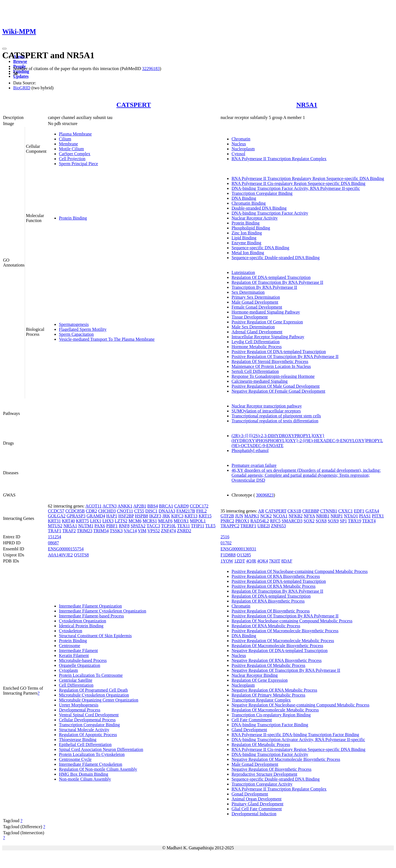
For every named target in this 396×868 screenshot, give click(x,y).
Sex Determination (248, 292)
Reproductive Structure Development (264, 774)
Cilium (65, 139)
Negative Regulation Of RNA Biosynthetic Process (277, 660)
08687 (53, 543)
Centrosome (69, 646)
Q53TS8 (81, 555)
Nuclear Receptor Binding (255, 675)
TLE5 (211, 526)
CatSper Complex (75, 154)
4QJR (251, 561)
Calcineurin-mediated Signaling (260, 381)
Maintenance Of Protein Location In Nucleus (271, 366)
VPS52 (154, 531)
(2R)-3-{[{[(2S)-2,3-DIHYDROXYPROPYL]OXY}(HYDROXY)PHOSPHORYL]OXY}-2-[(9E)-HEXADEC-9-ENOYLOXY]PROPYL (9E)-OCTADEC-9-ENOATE (307, 441)
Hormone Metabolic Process (257, 347)
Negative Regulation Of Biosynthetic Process (272, 769)
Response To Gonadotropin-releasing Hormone (273, 376)
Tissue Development (250, 317)
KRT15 (205, 516)
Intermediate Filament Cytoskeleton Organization (102, 611)
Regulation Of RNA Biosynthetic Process (268, 601)
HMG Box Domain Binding (83, 774)
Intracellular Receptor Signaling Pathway (268, 337)
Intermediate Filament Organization (90, 606)
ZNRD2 (184, 531)
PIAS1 (365, 516)
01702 (226, 543)
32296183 (151, 69)
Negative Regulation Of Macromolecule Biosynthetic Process (286, 759)
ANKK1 (125, 506)
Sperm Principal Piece (78, 164)
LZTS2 (121, 521)
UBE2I (264, 526)
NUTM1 (86, 526)
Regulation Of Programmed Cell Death (93, 690)
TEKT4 (369, 521)
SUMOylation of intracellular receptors (266, 411)
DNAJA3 (167, 511)
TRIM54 (101, 531)
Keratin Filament (74, 655)
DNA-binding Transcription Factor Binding (270, 725)
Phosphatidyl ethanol (250, 450)
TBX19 (354, 521)
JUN (239, 516)
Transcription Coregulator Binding (262, 193)
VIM (142, 531)
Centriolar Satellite (75, 680)
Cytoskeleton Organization (82, 621)
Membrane (68, 144)
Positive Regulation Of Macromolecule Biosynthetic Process (285, 631)
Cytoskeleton (70, 631)
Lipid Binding (244, 238)
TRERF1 (248, 526)
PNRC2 (227, 521)
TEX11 (184, 526)
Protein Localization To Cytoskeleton (92, 754)
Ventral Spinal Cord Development (89, 715)
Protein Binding (73, 218)
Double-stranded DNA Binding (259, 208)
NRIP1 (337, 516)
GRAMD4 (96, 516)
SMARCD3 (292, 521)
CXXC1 (345, 511)
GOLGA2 (57, 516)
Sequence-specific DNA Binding (260, 248)
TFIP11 (197, 526)
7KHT (275, 561)
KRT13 (191, 516)
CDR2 (91, 511)
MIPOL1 (198, 521)
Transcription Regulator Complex (261, 700)
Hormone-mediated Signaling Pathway (266, 312)
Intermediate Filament (78, 651)
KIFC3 (177, 516)
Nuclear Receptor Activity (255, 218)
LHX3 (108, 521)
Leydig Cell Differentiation (256, 342)
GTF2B (227, 516)
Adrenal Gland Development (257, 332)
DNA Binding (244, 198)
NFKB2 (296, 516)
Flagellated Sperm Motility (83, 329)
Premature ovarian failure (254, 465)
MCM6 (135, 521)
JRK (166, 516)
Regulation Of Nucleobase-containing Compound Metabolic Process (292, 621)
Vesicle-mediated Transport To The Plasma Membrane (107, 339)
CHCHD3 (107, 511)
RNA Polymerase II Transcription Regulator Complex (279, 159)
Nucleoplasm (243, 149)
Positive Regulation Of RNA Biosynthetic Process (276, 576)
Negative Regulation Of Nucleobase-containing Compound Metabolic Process (300, 705)
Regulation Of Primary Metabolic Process (268, 695)
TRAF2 (69, 531)
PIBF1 (112, 526)
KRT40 (68, 521)
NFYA (309, 516)
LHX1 (96, 521)
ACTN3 (110, 506)
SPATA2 (138, 526)
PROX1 (242, 521)
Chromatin (241, 139)
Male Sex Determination (253, 327)
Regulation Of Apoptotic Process (88, 735)
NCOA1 (280, 516)
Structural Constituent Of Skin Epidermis (95, 636)
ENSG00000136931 (238, 549)
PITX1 (378, 516)
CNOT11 (125, 511)
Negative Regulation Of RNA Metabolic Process (274, 690)
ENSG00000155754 (66, 549)
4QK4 (262, 561)
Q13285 (244, 555)
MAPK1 (252, 516)
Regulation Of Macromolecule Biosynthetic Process (277, 646)
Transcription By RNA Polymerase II (264, 287)
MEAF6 (165, 521)
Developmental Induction (254, 814)
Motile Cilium (71, 149)
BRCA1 (166, 506)
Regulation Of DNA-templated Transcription (271, 277)
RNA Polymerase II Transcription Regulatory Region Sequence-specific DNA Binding (308, 178)
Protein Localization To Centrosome (91, 675)
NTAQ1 (351, 516)
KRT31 (54, 521)
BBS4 (153, 506)
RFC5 (275, 521)
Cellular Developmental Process (87, 720)
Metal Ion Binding (248, 253)
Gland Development (249, 730)
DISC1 (151, 511)
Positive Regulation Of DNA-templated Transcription (279, 352)
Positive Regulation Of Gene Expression (267, 322)
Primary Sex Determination (256, 297)
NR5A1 (307, 105)
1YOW (227, 561)
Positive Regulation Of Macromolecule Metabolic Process (283, 641)
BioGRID (22, 88)
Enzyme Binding (246, 243)
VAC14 (130, 531)
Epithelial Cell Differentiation (85, 744)
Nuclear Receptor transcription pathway (267, 406)
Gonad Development (250, 794)
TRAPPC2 (230, 526)
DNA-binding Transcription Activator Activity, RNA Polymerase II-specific (298, 740)
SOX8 (321, 521)
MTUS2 (55, 526)
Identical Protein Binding (81, 626)
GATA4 (372, 511)
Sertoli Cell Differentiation (255, 371)
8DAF (287, 561)
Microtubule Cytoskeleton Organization (94, 695)
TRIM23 (84, 531)
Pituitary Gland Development (257, 804)
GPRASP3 (76, 516)
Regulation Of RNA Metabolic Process (266, 626)
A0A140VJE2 (60, 555)
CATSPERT (134, 105)
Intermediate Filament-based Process (91, 616)
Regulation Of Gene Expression (260, 680)
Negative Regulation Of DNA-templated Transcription (280, 651)
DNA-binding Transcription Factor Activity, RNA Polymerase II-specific (296, 188)
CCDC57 (56, 511)
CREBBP (311, 511)
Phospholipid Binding (251, 228)
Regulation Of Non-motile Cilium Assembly (98, 769)
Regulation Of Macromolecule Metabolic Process (275, 710)
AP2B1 (140, 506)
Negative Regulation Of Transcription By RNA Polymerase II (286, 670)
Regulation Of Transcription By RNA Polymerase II (277, 282)
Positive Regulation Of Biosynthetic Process (271, 611)
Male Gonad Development (255, 302)
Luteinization (243, 272)
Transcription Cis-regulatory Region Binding (271, 715)
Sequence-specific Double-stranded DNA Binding (276, 258)
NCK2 (266, 516)
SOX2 (309, 521)
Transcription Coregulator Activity (262, 784)
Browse (20, 61)
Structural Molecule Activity (84, 730)
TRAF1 (55, 531)
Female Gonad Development (257, 307)
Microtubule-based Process (83, 660)
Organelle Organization (79, 665)
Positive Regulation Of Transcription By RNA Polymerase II (285, 357)
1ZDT (240, 561)
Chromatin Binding (249, 203)
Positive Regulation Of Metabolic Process (268, 665)
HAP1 (112, 516)
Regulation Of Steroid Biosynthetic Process (270, 361)
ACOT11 (94, 506)
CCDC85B (75, 511)
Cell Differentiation (76, 685)
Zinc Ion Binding (247, 233)
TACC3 (153, 526)
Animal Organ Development (257, 799)
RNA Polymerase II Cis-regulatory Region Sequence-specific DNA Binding (299, 183)
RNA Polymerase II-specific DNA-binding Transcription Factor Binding (295, 735)
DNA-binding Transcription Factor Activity (270, 213)
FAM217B (186, 511)
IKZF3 (155, 516)
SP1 (343, 521)
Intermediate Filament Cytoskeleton (90, 764)
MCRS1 (150, 521)
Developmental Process (80, 710)
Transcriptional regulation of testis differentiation (275, 421)
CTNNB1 (329, 511)
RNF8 (124, 526)
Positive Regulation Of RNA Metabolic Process (273, 586)
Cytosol (238, 154)
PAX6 (100, 526)
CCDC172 (199, 506)
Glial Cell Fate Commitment (257, 809)
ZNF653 (278, 526)
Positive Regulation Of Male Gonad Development (276, 386)
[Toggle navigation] (4, 49)
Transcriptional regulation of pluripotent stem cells (276, 416)
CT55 (139, 511)
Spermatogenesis (74, 324)
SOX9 (333, 521)
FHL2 (201, 511)
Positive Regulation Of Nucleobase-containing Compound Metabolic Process (300, 571)
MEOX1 (181, 521)
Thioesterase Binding (78, 740)
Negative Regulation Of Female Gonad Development (278, 391)
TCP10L (169, 526)
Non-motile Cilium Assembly (85, 779)
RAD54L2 (260, 521)
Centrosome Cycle (75, 759)
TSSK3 (116, 531)
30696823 (265, 495)
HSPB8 (142, 516)
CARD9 (182, 506)
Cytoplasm (68, 670)
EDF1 (359, 511)
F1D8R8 (228, 555)
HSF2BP (126, 516)
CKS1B (295, 511)
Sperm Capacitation (76, 334)
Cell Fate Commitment (252, 720)
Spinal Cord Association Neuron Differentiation (101, 749)
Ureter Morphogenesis (79, 705)
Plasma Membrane (75, 134)
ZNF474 (168, 531)
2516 (225, 537)
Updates (21, 76)
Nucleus (239, 144)
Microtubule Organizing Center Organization (99, 700)
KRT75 (82, 521)
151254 (54, 537)
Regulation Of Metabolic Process (261, 744)
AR (261, 511)
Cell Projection (72, 159)
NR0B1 (323, 516)
